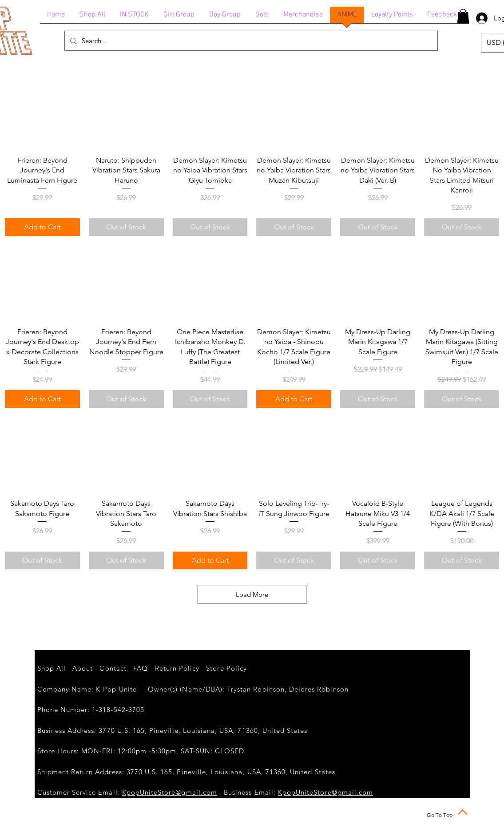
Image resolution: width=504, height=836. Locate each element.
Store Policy (226, 668)
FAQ (141, 668)
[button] (463, 16)
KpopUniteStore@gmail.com (170, 792)
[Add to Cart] (42, 227)
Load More (252, 594)
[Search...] (250, 41)
